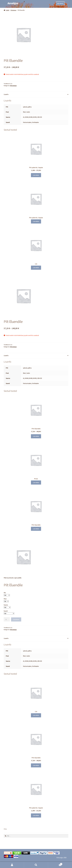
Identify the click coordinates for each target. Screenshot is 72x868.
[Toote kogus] (7, 619)
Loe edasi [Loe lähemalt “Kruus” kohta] (36, 483)
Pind (5, 599)
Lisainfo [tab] (6, 94)
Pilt (5, 593)
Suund (6, 611)
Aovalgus (13, 3)
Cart (55, 864)
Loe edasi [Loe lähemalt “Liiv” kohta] (36, 268)
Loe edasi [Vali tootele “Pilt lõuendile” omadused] (36, 436)
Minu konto (12, 865)
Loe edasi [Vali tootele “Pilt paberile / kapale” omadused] (36, 175)
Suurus (6, 605)
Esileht (7, 10)
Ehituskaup (13, 10)
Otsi (36, 865)
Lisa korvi (16, 619)
